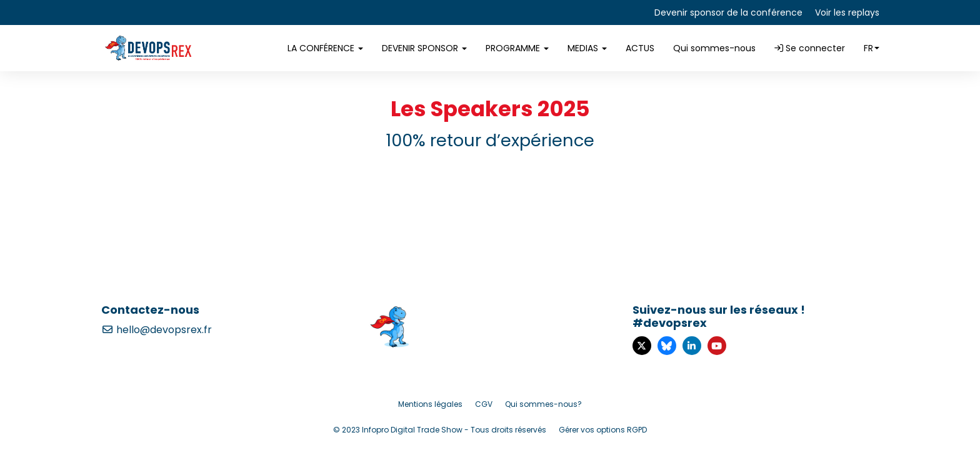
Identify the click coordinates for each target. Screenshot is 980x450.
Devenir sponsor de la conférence (728, 12)
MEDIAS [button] (587, 48)
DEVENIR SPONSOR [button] (424, 48)
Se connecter (810, 48)
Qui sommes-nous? (543, 404)
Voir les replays (847, 12)
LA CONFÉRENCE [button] (325, 48)
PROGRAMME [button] (517, 48)
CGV (484, 404)
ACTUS (640, 48)
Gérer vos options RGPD (603, 430)
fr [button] (872, 48)
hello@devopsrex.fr (157, 330)
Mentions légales (430, 404)
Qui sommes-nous (714, 48)
